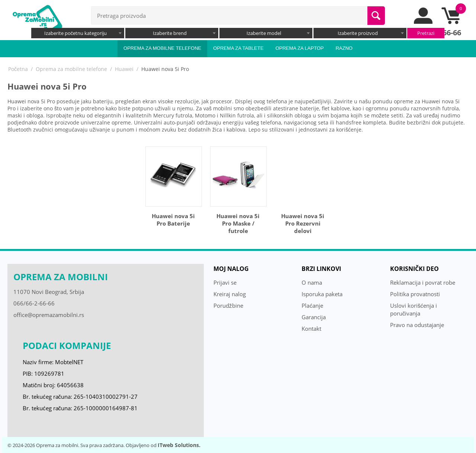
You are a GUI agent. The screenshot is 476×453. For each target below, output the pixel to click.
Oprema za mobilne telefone (162, 48)
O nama (312, 282)
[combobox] (78, 33)
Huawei (124, 69)
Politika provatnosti (415, 294)
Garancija (314, 317)
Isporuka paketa (322, 294)
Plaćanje (312, 305)
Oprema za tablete (238, 48)
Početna (18, 69)
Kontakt (311, 329)
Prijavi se (225, 282)
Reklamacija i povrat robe (423, 282)
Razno (344, 48)
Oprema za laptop (300, 48)
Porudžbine (228, 305)
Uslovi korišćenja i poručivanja (414, 309)
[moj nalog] (424, 22)
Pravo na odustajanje (417, 325)
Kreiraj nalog (230, 294)
